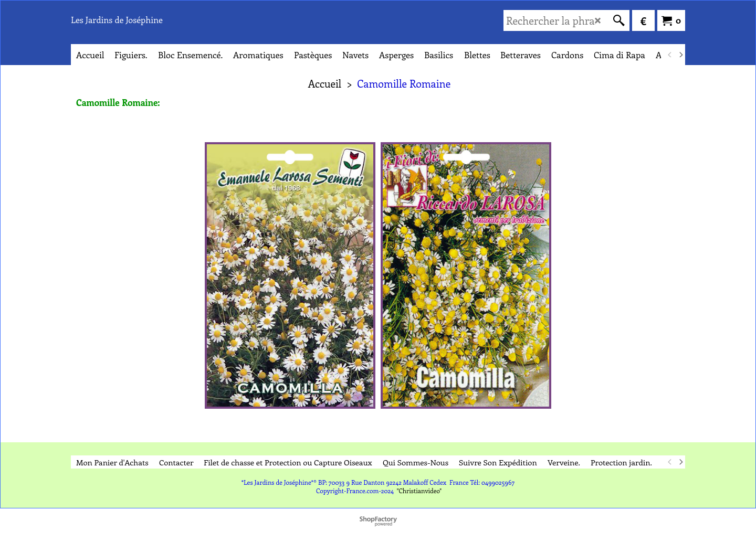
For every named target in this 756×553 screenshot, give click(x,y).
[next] (680, 55)
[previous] (670, 55)
